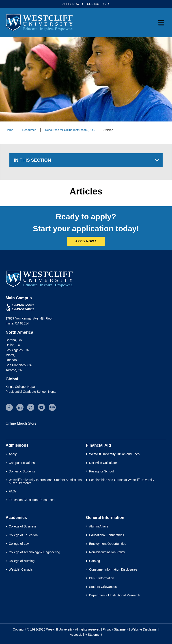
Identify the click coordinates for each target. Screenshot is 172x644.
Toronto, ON (14, 370)
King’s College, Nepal (21, 387)
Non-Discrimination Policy (107, 552)
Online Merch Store (21, 423)
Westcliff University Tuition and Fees (114, 454)
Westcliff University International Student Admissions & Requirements (45, 481)
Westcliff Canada (20, 569)
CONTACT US (97, 4)
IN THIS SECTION (32, 160)
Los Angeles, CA (17, 350)
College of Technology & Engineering (34, 552)
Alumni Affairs (99, 526)
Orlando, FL (14, 360)
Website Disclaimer (144, 629)
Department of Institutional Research (115, 595)
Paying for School (101, 471)
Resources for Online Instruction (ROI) (70, 130)
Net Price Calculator (103, 463)
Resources (29, 130)
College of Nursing (22, 561)
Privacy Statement (116, 629)
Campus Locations (22, 463)
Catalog (95, 561)
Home (10, 130)
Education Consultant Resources (32, 500)
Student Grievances (103, 587)
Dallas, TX (13, 345)
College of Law (19, 544)
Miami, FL (12, 355)
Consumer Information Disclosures (113, 569)
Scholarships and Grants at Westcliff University (122, 480)
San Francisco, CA (19, 365)
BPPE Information (102, 578)
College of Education (23, 535)
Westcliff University (59, 629)
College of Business (23, 526)
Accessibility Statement (86, 635)
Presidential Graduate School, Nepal (31, 392)
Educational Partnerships (107, 535)
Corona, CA (14, 340)
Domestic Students (22, 471)
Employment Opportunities (108, 544)
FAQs (13, 491)
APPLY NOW (71, 4)
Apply (13, 454)
